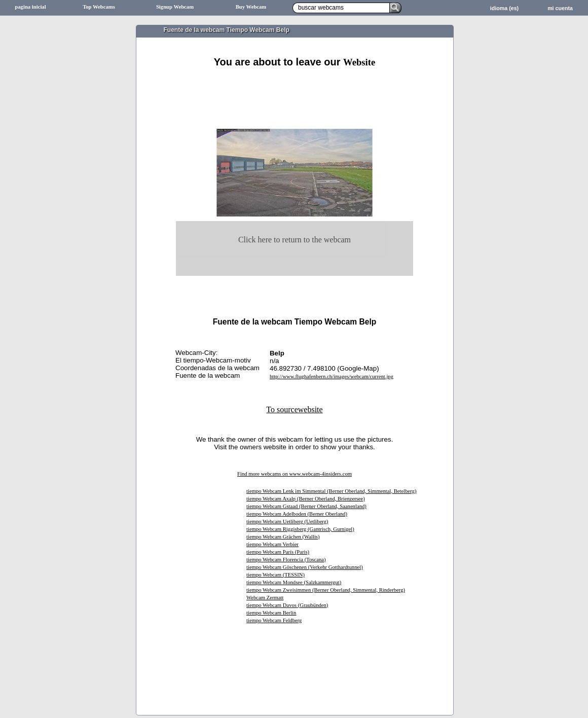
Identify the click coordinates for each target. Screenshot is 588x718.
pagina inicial (30, 7)
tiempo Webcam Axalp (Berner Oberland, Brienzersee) (306, 499)
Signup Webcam (175, 7)
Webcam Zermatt (265, 598)
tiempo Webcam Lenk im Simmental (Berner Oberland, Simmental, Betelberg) (332, 491)
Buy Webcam (251, 7)
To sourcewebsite (294, 409)
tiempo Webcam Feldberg (274, 620)
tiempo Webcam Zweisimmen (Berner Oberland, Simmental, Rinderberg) (326, 590)
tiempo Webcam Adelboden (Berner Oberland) (297, 514)
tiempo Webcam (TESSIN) (275, 575)
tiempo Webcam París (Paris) (278, 552)
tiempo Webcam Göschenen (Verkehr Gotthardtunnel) (305, 567)
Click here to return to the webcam (295, 240)
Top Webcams (99, 7)
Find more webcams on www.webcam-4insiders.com (295, 474)
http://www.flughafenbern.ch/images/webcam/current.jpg (332, 376)
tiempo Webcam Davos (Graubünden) (287, 605)
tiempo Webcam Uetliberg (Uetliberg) (287, 522)
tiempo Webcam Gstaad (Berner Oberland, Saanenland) (306, 506)
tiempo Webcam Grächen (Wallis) (283, 537)
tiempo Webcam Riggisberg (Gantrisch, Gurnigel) (300, 529)
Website (359, 62)
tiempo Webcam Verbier (272, 544)
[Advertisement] (295, 80)
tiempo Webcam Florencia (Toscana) (286, 560)
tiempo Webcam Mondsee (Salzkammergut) (294, 582)
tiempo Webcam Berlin (271, 613)
